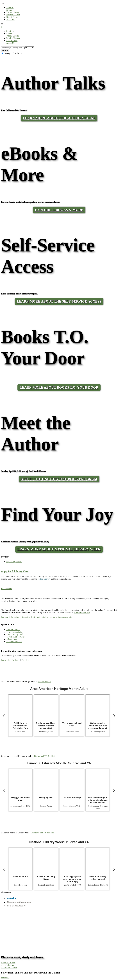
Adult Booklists (45, 681)
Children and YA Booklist (44, 756)
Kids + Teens (12, 17)
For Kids (25, 660)
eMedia (12, 898)
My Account (12, 639)
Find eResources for (17, 906)
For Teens (16, 660)
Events (9, 10)
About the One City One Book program (59, 479)
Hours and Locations (15, 637)
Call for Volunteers (9, 967)
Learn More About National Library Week (59, 549)
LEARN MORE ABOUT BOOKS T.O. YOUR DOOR (59, 387)
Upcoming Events (14, 562)
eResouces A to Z (14, 632)
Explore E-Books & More (59, 210)
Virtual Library (13, 12)
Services (10, 8)
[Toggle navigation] (3, 4)
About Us (10, 19)
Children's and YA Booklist (42, 833)
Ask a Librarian (13, 630)
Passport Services (14, 642)
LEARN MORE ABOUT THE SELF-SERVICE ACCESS (59, 301)
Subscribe (5, 978)
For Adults (6, 660)
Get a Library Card (15, 634)
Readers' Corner (13, 15)
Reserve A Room (8, 963)
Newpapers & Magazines (19, 902)
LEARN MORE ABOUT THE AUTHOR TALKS (59, 118)
